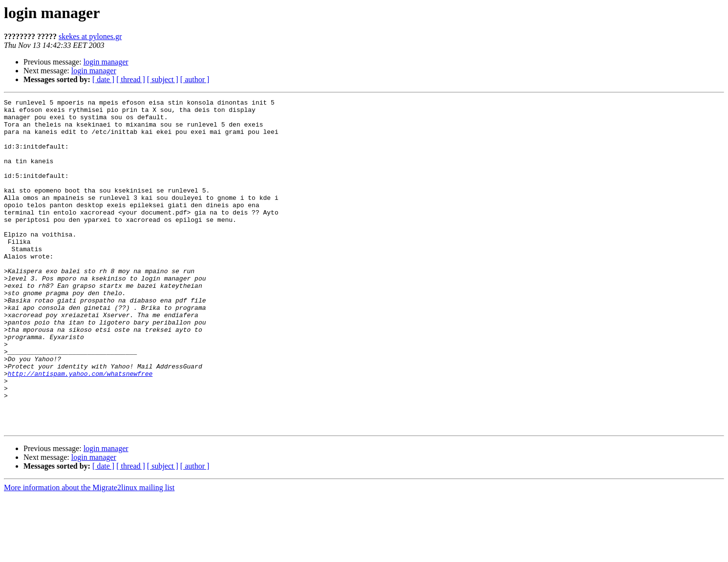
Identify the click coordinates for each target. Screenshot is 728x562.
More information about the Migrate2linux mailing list (89, 553)
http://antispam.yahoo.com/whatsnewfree (80, 429)
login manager (106, 62)
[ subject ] (163, 79)
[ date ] (103, 79)
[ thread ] (131, 79)
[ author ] (195, 79)
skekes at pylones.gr (90, 36)
